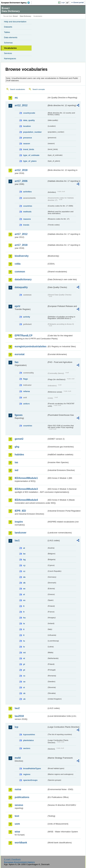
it (24, 629)
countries (28, 206)
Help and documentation (15, 22)
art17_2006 (21, 181)
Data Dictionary (25, 16)
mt (24, 653)
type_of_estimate (31, 155)
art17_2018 (21, 245)
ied (16, 470)
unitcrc (27, 404)
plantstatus (28, 740)
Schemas (8, 43)
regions (27, 774)
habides (19, 455)
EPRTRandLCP (24, 336)
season (27, 144)
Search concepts (39, 89)
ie (24, 623)
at (24, 548)
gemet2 (19, 439)
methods (27, 212)
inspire (19, 522)
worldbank (21, 843)
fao (17, 362)
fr (24, 612)
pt (24, 670)
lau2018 (19, 716)
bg (24, 560)
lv (24, 647)
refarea (27, 391)
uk (24, 699)
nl (24, 658)
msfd (18, 758)
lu (24, 641)
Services (8, 53)
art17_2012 (21, 234)
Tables (7, 32)
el (24, 594)
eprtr (17, 306)
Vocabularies (10, 48)
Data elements (11, 37)
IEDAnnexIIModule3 (26, 489)
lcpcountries (29, 734)
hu (24, 618)
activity (27, 317)
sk (24, 693)
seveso (19, 805)
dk (24, 583)
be (24, 554)
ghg (17, 447)
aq (16, 98)
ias (16, 462)
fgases (19, 415)
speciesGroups (30, 780)
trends (26, 225)
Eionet (15, 16)
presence (28, 138)
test (17, 816)
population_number (32, 132)
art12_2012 (21, 105)
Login (63, 2)
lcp (16, 727)
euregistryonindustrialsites (31, 346)
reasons (27, 219)
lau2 (17, 708)
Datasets (8, 27)
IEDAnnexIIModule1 (26, 478)
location (27, 126)
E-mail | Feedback (12, 859)
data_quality (29, 120)
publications (22, 797)
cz (24, 571)
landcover (21, 533)
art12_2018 (21, 170)
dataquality (21, 287)
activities (27, 192)
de (24, 577)
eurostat (20, 354)
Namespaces (10, 58)
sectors (27, 748)
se (24, 682)
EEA (16, 3)
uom (17, 824)
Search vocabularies (18, 89)
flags (26, 379)
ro (24, 676)
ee (24, 589)
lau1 (17, 540)
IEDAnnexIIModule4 (26, 500)
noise (18, 789)
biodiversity (22, 256)
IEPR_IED (20, 511)
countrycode (29, 113)
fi (24, 606)
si (24, 687)
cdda (18, 264)
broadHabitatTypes (32, 768)
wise (17, 832)
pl (24, 664)
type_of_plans (30, 161)
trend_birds (29, 149)
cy (24, 565)
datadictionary (23, 279)
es (24, 600)
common (20, 272)
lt (24, 635)
